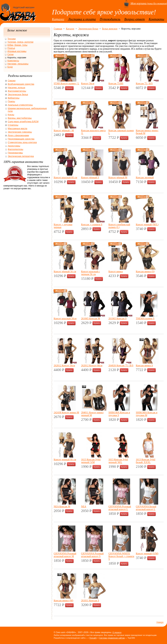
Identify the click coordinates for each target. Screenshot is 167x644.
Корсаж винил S (144, 365)
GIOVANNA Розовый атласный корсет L (120, 508)
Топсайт (93, 638)
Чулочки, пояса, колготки (20, 42)
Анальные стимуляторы (20, 105)
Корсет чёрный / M (64, 130)
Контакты (156, 19)
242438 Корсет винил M (66, 412)
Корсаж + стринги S (92, 224)
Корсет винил (116, 271)
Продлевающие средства (21, 139)
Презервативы (15, 153)
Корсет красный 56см (65, 318)
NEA (84, 506)
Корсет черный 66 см (65, 459)
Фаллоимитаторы (17, 91)
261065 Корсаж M (91, 318)
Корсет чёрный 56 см (65, 271)
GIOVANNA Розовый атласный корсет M (65, 555)
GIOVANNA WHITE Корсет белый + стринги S (121, 556)
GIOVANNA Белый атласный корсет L (146, 508)
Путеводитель (110, 19)
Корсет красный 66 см (65, 177)
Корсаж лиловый (145, 177)
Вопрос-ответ (135, 19)
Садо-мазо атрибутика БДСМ (23, 121)
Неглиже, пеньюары (18, 64)
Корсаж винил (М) (63, 600)
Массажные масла (17, 128)
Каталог (58, 19)
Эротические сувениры (20, 132)
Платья (11, 48)
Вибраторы (14, 98)
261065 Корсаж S (118, 318)
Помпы (11, 101)
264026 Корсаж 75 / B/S (121, 365)
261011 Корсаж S (90, 600)
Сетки (10, 54)
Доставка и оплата (82, 19)
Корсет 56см (88, 83)
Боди (10, 67)
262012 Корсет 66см (92, 365)
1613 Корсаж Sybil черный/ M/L (118, 461)
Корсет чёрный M (118, 177)
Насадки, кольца (16, 88)
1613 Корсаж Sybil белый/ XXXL (146, 461)
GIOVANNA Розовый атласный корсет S (92, 555)
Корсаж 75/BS (116, 83)
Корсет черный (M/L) (147, 224)
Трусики (12, 39)
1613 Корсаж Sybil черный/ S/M (91, 461)
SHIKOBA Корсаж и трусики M (147, 414)
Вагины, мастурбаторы (20, 118)
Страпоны (13, 125)
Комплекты (13, 61)
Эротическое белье (88, 29)
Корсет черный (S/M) (147, 553)
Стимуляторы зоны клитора (22, 142)
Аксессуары (14, 146)
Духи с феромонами (18, 135)
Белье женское (110, 29)
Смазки (12, 81)
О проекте (117, 632)
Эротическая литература (21, 156)
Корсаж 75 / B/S (144, 83)
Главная (58, 29)
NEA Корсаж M (62, 506)
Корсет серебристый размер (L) (119, 226)
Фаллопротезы (16, 149)
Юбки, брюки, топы (17, 45)
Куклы (11, 115)
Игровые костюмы (17, 51)
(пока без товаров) (149, 3)
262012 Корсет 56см (64, 365)
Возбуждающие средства (21, 84)
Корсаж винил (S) (145, 271)
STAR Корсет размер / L (66, 83)
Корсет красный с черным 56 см (90, 273)
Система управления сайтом (112, 638)
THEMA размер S (145, 318)
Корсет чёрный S (90, 177)
